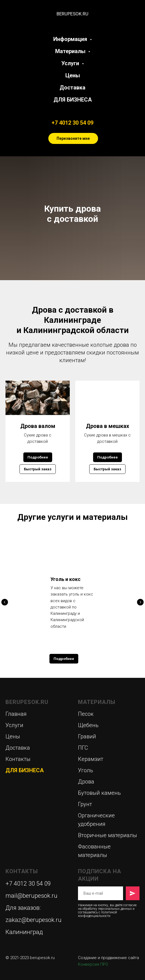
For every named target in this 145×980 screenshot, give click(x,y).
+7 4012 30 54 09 (72, 123)
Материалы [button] (71, 51)
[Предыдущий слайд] (5, 602)
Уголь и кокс (65, 579)
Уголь (86, 770)
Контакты (18, 759)
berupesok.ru (42, 958)
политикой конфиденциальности (97, 914)
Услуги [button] (71, 63)
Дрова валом (38, 426)
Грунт (85, 804)
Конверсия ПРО (93, 964)
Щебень (88, 725)
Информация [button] (71, 39)
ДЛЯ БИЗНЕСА (73, 100)
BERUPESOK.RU (27, 702)
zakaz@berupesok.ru (34, 920)
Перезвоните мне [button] (73, 138)
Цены (73, 75)
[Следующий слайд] (140, 602)
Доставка (72, 88)
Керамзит (91, 759)
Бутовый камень (99, 793)
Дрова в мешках (108, 426)
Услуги (14, 725)
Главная (16, 714)
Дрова (86, 782)
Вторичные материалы (108, 835)
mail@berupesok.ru (31, 896)
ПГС (83, 748)
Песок (86, 714)
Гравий (87, 736)
